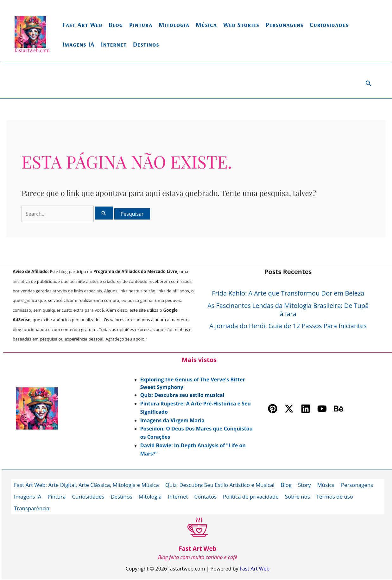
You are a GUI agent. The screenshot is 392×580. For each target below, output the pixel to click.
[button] (369, 84)
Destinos (146, 44)
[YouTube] (322, 409)
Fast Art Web (82, 25)
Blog (116, 25)
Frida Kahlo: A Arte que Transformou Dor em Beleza (288, 293)
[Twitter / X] (289, 409)
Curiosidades (329, 25)
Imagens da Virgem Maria (172, 420)
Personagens (285, 25)
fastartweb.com (32, 50)
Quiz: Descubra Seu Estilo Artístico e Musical (222, 484)
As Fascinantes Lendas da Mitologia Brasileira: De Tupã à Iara (288, 310)
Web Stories (241, 25)
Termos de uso (337, 496)
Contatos (207, 496)
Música (206, 25)
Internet (114, 44)
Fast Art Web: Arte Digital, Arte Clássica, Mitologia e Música (87, 484)
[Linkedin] (306, 409)
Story (307, 484)
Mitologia (174, 25)
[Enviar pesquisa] (104, 213)
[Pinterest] (273, 409)
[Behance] (338, 409)
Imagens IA (79, 44)
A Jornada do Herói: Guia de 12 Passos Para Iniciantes (288, 326)
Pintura (141, 25)
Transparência (32, 508)
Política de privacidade (253, 496)
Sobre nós (300, 496)
